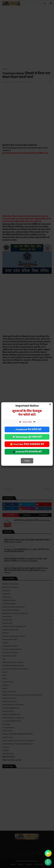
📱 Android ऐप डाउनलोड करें (27, 452)
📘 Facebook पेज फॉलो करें (27, 429)
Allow (39, 12)
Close (27, 461)
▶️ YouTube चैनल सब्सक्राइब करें (27, 444)
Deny (15, 12)
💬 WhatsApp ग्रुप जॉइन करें (27, 437)
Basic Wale (27, 422)
